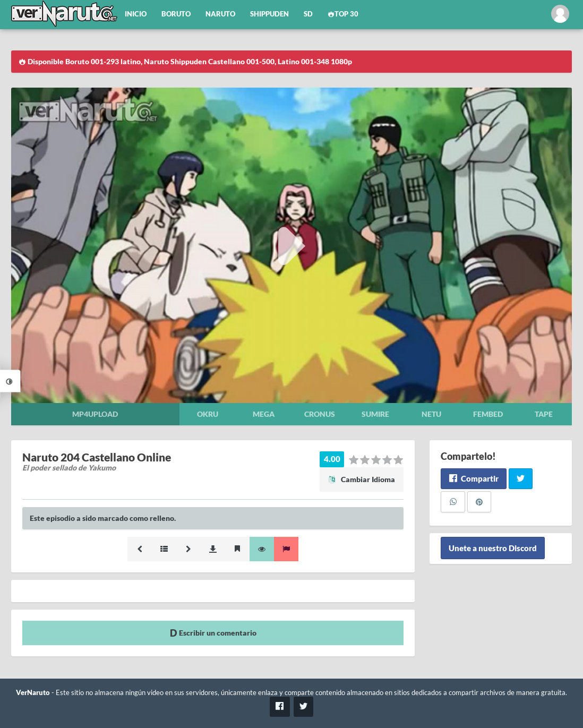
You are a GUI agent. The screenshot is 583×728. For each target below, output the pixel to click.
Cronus (320, 414)
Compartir (473, 478)
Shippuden (269, 14)
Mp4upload (95, 414)
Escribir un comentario (213, 633)
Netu (431, 414)
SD (308, 14)
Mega (264, 414)
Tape (544, 414)
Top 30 (343, 14)
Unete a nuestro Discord (493, 548)
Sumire (375, 414)
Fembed (488, 414)
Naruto (220, 14)
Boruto (176, 14)
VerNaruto (33, 693)
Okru (208, 414)
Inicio (136, 14)
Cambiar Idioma (362, 479)
